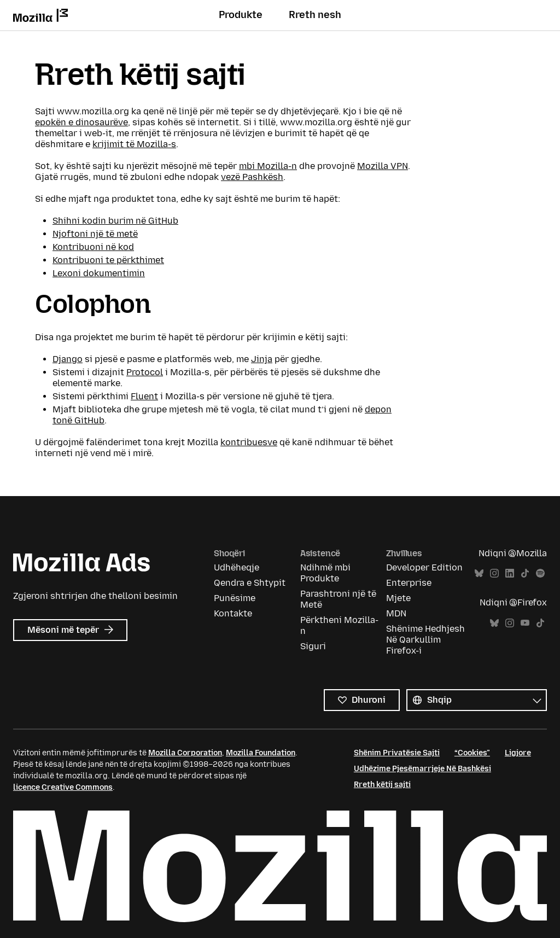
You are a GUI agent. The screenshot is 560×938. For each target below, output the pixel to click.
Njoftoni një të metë (95, 234)
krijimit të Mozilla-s (134, 144)
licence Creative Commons (63, 787)
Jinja (262, 359)
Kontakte (233, 613)
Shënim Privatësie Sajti (397, 753)
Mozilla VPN (383, 166)
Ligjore (518, 753)
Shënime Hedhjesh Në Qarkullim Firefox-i (425, 640)
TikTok (525, 573)
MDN (396, 613)
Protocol (145, 372)
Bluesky (479, 573)
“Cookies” (472, 753)
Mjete (398, 598)
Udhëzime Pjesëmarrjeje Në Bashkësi (422, 769)
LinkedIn (510, 573)
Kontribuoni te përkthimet (108, 260)
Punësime (235, 598)
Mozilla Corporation (185, 753)
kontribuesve (249, 442)
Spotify (540, 573)
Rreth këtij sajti (382, 785)
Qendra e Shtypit (250, 583)
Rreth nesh (315, 15)
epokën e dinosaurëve (81, 122)
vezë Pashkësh (252, 177)
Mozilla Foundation (261, 753)
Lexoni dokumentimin (99, 273)
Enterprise (409, 583)
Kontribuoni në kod (93, 247)
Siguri (313, 646)
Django (68, 359)
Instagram (494, 573)
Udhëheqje (237, 567)
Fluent (144, 396)
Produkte (241, 15)
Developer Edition (424, 567)
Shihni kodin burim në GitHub (115, 221)
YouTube (525, 623)
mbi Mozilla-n (268, 166)
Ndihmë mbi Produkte (325, 573)
